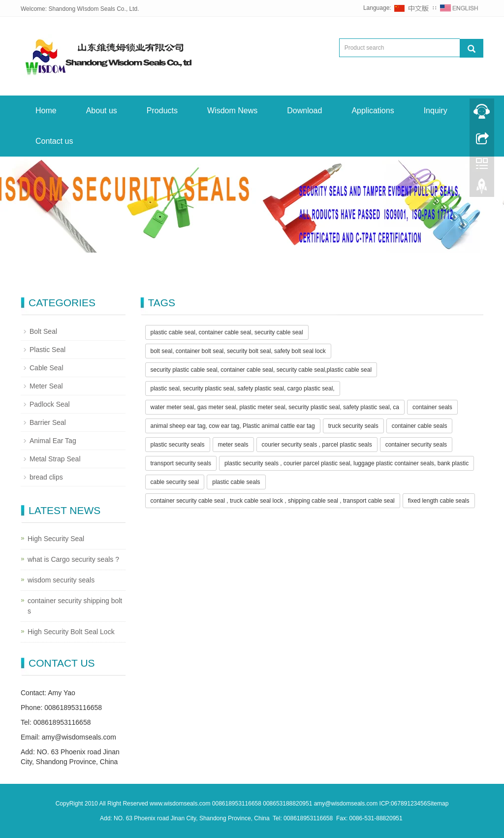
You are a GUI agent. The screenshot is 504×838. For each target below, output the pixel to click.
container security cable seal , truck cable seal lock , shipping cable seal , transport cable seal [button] (273, 501)
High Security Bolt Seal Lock (71, 632)
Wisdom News (232, 111)
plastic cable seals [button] (236, 482)
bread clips (46, 477)
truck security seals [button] (353, 426)
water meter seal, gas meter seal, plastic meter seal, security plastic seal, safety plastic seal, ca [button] (275, 407)
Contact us (54, 141)
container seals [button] (432, 407)
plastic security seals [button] (178, 445)
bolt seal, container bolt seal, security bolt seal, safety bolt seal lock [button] (238, 351)
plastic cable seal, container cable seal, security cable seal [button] (227, 332)
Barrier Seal (48, 422)
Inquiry (436, 111)
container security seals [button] (416, 445)
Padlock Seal (50, 404)
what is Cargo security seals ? (73, 559)
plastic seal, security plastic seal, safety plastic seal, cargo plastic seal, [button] (243, 388)
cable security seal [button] (175, 482)
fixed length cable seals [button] (439, 501)
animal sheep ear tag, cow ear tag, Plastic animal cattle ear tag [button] (233, 426)
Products (162, 111)
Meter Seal (46, 386)
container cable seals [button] (420, 426)
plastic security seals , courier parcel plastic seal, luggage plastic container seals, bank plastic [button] (346, 463)
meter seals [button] (233, 445)
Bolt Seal (43, 331)
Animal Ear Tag (53, 441)
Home (46, 111)
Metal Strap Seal (55, 459)
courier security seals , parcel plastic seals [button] (317, 445)
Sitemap (438, 804)
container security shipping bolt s (75, 606)
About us (102, 111)
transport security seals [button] (181, 463)
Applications (373, 111)
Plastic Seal (47, 350)
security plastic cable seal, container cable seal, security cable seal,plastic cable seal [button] (261, 370)
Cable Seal (47, 368)
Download (304, 111)
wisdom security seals (61, 580)
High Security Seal (56, 539)
